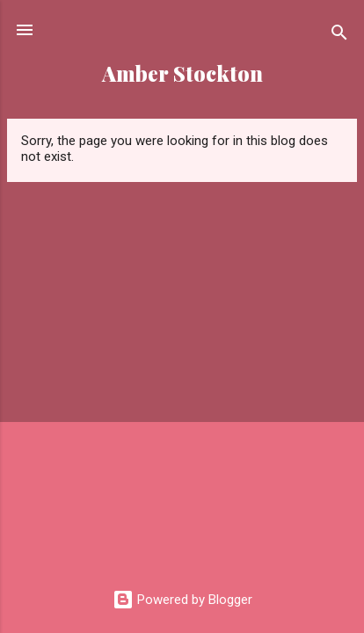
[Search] (339, 36)
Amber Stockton (182, 73)
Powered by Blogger (182, 600)
